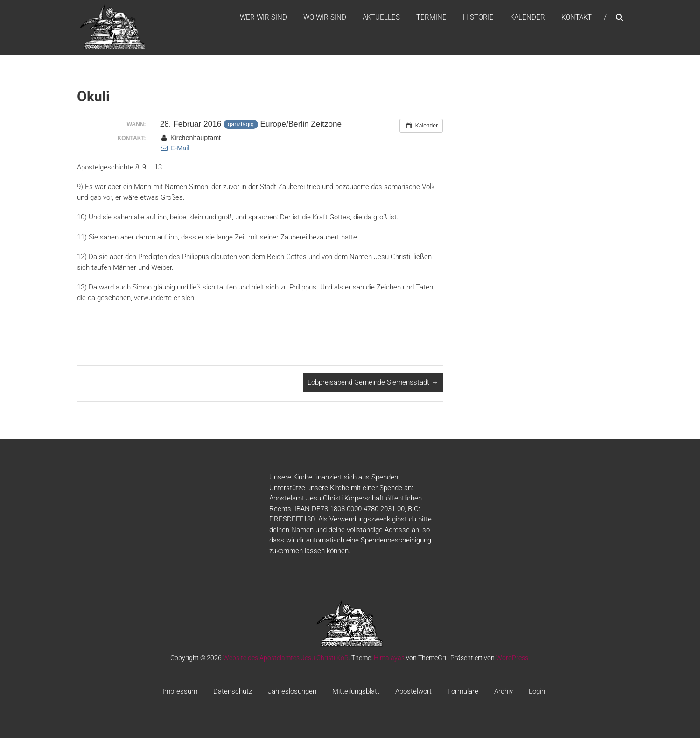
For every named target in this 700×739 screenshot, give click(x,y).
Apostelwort (413, 693)
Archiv (504, 693)
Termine (431, 18)
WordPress (512, 660)
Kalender (528, 18)
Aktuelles (381, 18)
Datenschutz (233, 693)
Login (537, 693)
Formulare (463, 693)
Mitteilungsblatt (356, 693)
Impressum (180, 693)
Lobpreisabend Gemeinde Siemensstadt (373, 384)
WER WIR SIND (263, 18)
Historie (478, 18)
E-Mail (175, 150)
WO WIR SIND (325, 18)
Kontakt (577, 18)
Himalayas (389, 660)
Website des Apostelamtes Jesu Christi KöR (286, 660)
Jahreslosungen (292, 693)
